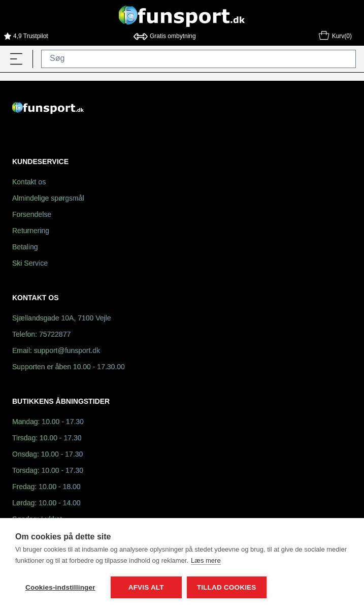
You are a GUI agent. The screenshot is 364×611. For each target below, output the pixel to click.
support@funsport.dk (67, 351)
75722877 (55, 335)
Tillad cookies (227, 587)
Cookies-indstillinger (60, 587)
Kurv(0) (335, 37)
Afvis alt (146, 587)
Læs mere (206, 560)
